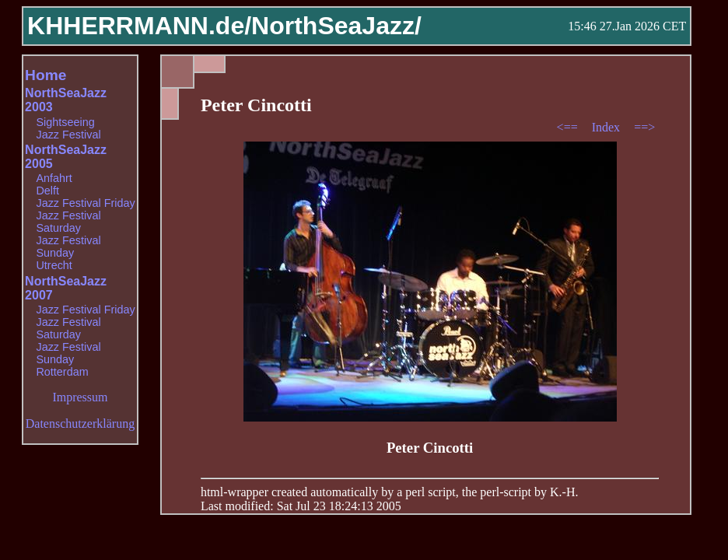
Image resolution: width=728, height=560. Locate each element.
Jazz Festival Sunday (68, 247)
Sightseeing (65, 122)
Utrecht (54, 265)
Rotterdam (62, 372)
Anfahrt (54, 178)
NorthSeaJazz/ (336, 26)
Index (607, 127)
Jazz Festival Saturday (68, 222)
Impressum (80, 397)
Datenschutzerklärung (80, 423)
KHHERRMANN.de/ (139, 26)
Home (45, 75)
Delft (47, 191)
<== (569, 127)
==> (644, 127)
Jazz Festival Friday (85, 203)
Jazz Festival (68, 135)
